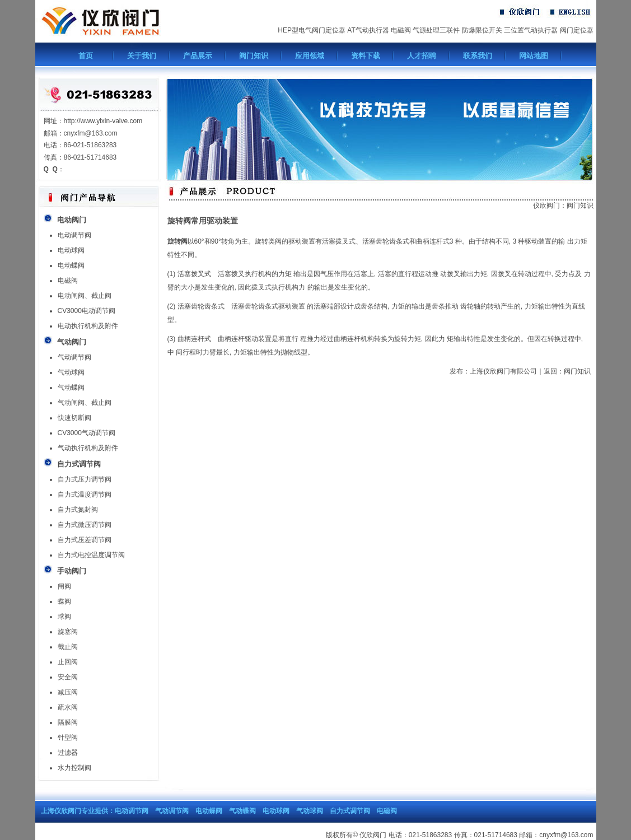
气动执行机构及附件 (88, 448)
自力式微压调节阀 (85, 525)
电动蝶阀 (71, 265)
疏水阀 (68, 707)
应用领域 (310, 56)
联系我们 (478, 56)
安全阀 (68, 677)
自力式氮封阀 (78, 510)
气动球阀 (71, 372)
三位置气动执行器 (531, 30)
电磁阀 (401, 30)
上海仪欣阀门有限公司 (503, 371)
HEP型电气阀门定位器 (312, 30)
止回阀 (68, 662)
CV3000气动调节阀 (87, 433)
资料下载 (366, 56)
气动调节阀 (74, 357)
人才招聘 (422, 56)
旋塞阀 (68, 632)
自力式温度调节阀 (85, 494)
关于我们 (142, 56)
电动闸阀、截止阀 (85, 296)
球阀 (64, 617)
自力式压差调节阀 (85, 540)
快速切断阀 (74, 418)
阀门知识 (254, 56)
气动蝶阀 (71, 388)
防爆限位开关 (482, 30)
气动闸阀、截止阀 (85, 403)
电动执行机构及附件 (88, 326)
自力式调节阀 (350, 811)
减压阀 (68, 692)
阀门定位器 (577, 30)
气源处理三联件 (436, 30)
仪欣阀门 (546, 206)
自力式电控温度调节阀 (91, 555)
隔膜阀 (68, 722)
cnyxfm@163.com (566, 835)
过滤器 (68, 753)
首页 (86, 56)
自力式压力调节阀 (85, 479)
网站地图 (534, 56)
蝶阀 (64, 601)
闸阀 (64, 586)
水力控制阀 (74, 768)
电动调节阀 (74, 235)
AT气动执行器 (368, 30)
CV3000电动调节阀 (87, 311)
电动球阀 (71, 250)
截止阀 (68, 647)
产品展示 (198, 56)
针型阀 (68, 738)
